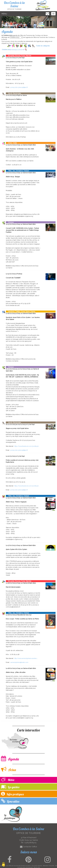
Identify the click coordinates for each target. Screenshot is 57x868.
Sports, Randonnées (13, 93)
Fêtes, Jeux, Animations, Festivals (17, 171)
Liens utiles (10, 801)
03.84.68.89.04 (30, 843)
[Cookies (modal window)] (3, 865)
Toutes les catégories (43, 46)
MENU (4, 14)
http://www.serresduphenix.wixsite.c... (26, 658)
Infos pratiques (12, 794)
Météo (8, 780)
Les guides (10, 787)
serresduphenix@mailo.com (19, 662)
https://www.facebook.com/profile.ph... (27, 446)
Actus (8, 769)
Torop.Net (51, 866)
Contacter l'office (28, 847)
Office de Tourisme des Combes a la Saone (20, 866)
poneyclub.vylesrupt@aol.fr (19, 87)
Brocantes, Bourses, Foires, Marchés (19, 56)
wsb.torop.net (29, 867)
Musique (10, 222)
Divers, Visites (11, 143)
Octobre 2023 (14, 50)
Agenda (10, 759)
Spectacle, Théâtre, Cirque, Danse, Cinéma (20, 311)
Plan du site (37, 867)
